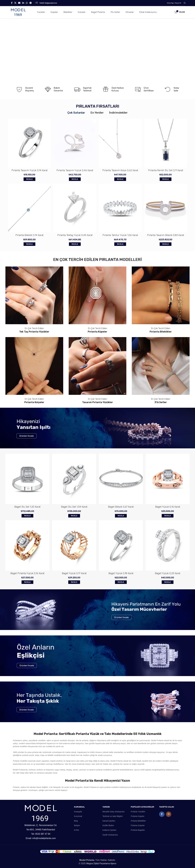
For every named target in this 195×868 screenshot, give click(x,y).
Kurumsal (78, 816)
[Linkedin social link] (23, 3)
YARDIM (106, 807)
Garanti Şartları (109, 821)
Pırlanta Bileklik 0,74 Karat (29, 235)
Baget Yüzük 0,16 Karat (168, 507)
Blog (76, 821)
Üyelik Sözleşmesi (110, 835)
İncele (30, 179)
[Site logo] (18, 12)
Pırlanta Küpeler (138, 816)
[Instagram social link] (169, 814)
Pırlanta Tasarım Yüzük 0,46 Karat (75, 170)
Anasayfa (78, 812)
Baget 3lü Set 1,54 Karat (74, 507)
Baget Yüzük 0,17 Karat (74, 573)
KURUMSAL (79, 807)
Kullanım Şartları (109, 830)
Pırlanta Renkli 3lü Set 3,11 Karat (166, 170)
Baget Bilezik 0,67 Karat (121, 507)
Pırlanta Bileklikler (138, 821)
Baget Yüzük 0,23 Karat (168, 573)
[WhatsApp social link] (27, 3)
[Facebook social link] (12, 3)
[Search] (184, 3)
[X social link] (15, 3)
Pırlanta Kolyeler (138, 825)
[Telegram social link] (31, 3)
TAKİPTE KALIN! (167, 807)
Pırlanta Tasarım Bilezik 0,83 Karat (166, 235)
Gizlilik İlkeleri (108, 825)
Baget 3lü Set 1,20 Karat (27, 507)
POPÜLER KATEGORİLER (142, 807)
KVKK (77, 830)
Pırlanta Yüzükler (138, 812)
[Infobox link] (46, 3)
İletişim (77, 825)
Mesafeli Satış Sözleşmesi (113, 812)
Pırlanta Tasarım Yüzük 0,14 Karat (30, 170)
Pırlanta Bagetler (138, 830)
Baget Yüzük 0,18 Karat (121, 573)
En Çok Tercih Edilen (34, 328)
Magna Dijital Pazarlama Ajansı (101, 863)
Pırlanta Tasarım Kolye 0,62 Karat (120, 170)
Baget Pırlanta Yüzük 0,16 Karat (27, 573)
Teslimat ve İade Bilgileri (113, 816)
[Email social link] (19, 3)
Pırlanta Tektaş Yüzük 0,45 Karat (75, 235)
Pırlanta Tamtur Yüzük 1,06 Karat (120, 235)
